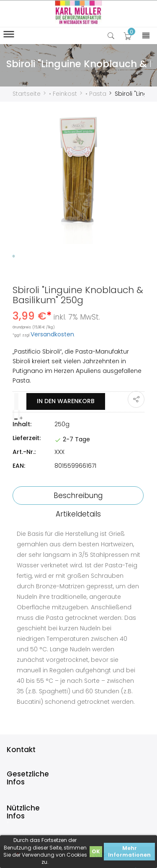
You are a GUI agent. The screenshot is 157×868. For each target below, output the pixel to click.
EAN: (19, 466)
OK (96, 851)
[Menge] (16, 401)
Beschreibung (78, 496)
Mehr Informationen (129, 851)
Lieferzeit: (27, 438)
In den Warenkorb (66, 401)
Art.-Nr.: (24, 452)
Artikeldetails (78, 514)
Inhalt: (22, 424)
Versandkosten (52, 334)
